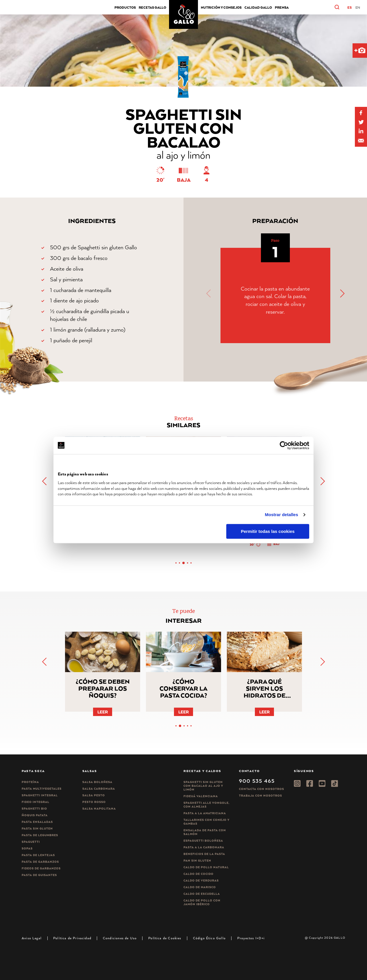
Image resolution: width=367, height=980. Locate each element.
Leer (103, 712)
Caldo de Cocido (199, 874)
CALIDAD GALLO (258, 7)
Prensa (282, 7)
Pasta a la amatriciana (205, 813)
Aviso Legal (32, 938)
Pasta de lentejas (38, 855)
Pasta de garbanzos (40, 862)
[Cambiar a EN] (358, 8)
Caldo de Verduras (201, 880)
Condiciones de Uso (120, 938)
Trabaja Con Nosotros (261, 796)
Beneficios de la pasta (204, 854)
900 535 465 (257, 781)
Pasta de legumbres (40, 835)
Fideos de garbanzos (41, 868)
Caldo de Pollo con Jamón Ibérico (202, 902)
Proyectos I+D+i (251, 938)
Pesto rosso (94, 802)
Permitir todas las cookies (268, 531)
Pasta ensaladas (37, 822)
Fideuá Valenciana (201, 796)
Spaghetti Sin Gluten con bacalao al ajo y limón (203, 786)
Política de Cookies (165, 938)
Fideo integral (36, 802)
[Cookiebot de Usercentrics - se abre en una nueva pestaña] (284, 445)
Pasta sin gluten (37, 829)
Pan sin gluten (197, 861)
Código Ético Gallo (209, 938)
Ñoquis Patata (35, 815)
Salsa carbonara (99, 789)
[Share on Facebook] (361, 113)
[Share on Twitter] (361, 122)
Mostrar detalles (282, 515)
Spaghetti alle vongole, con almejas (206, 805)
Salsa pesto (94, 795)
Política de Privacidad (72, 938)
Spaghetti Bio (34, 809)
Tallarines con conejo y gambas (206, 822)
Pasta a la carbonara (204, 847)
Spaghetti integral (40, 795)
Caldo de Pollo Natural (206, 867)
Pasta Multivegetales (42, 789)
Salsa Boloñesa (97, 782)
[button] (343, 7)
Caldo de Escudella (202, 894)
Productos (125, 7)
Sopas (27, 848)
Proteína (30, 782)
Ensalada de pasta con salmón (205, 832)
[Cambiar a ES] (350, 8)
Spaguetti (31, 842)
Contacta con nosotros (262, 789)
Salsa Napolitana (99, 809)
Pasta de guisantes (39, 875)
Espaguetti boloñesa (203, 841)
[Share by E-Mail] (361, 131)
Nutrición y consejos (221, 7)
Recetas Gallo (152, 7)
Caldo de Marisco (200, 887)
